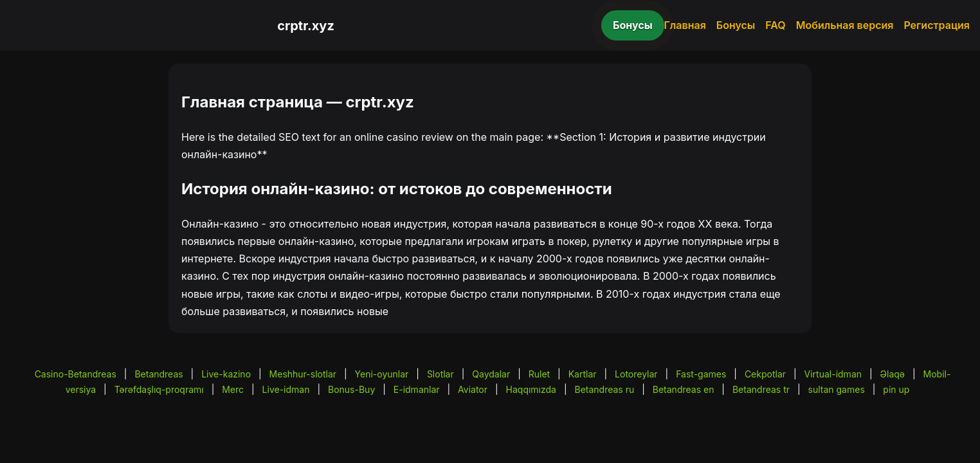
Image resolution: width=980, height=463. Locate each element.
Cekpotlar (765, 374)
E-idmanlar (417, 389)
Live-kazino (226, 374)
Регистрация (937, 25)
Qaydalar (491, 374)
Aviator (473, 389)
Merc (233, 389)
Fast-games (701, 374)
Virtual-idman (833, 374)
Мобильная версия (845, 25)
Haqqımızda (531, 389)
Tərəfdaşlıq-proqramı (159, 389)
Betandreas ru (605, 389)
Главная (685, 25)
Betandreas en (684, 389)
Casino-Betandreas (76, 374)
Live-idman (286, 389)
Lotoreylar (636, 374)
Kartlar (583, 374)
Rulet (539, 374)
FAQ (775, 25)
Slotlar (440, 374)
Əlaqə (893, 374)
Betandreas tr (761, 389)
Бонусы (633, 25)
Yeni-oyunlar (382, 374)
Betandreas (159, 374)
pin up (896, 389)
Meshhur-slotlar (303, 374)
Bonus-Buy (351, 389)
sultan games (837, 389)
